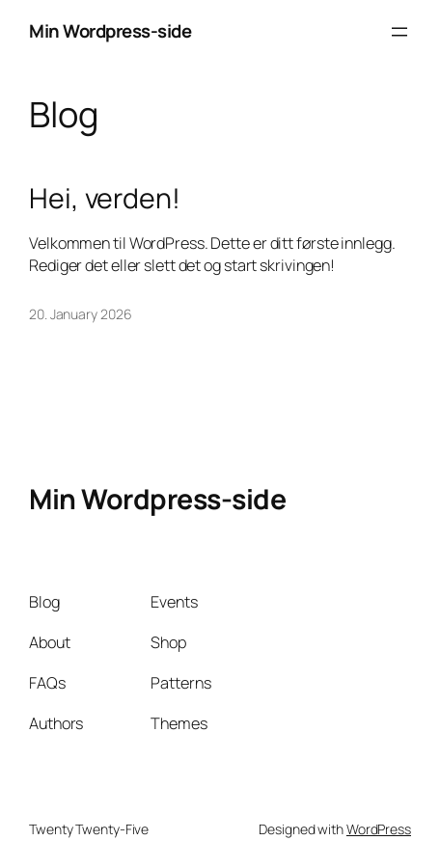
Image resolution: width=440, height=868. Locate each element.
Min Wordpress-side (110, 31)
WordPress (379, 829)
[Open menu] (399, 32)
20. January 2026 (80, 314)
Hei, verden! (105, 199)
